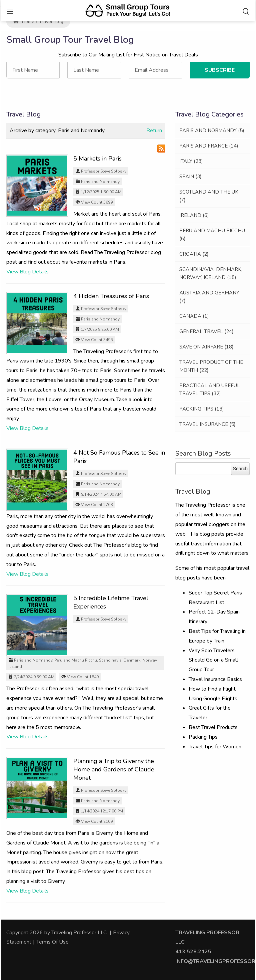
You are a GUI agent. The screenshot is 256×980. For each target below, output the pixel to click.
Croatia (194, 254)
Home (24, 22)
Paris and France (209, 146)
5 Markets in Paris (97, 159)
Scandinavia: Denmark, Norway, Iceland (211, 273)
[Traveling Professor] (128, 10)
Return (154, 131)
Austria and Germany (209, 297)
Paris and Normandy (100, 182)
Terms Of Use (52, 942)
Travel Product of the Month (211, 366)
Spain (190, 177)
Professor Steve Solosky (104, 171)
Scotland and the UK (209, 196)
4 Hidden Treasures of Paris (111, 296)
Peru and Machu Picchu (76, 660)
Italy (191, 161)
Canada (194, 316)
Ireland (194, 215)
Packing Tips (202, 409)
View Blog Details (27, 272)
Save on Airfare (206, 347)
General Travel (206, 331)
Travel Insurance (207, 424)
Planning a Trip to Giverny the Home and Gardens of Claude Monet (114, 769)
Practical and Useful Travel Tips (210, 390)
